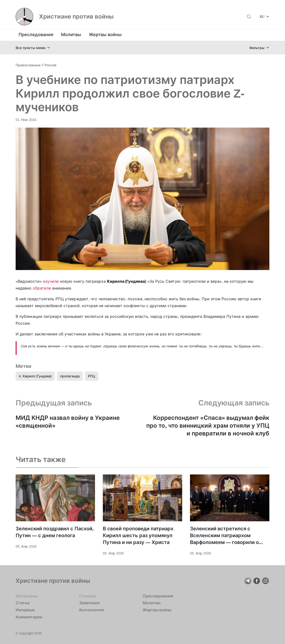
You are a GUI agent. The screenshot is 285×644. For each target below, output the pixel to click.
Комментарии (29, 617)
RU (262, 16)
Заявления (89, 603)
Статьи (23, 603)
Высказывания (92, 610)
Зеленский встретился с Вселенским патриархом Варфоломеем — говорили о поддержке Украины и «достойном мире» (224, 536)
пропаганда (70, 376)
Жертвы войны (105, 35)
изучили (51, 281)
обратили (42, 288)
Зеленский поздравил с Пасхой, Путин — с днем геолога (55, 532)
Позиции (88, 596)
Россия (50, 65)
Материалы (27, 596)
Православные (28, 65)
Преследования (36, 35)
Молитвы (71, 35)
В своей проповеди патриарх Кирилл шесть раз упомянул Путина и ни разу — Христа (138, 535)
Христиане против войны (76, 17)
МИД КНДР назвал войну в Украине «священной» (68, 422)
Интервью (25, 610)
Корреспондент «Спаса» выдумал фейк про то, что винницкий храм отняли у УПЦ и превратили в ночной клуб (208, 426)
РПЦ (92, 376)
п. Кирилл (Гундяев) (35, 376)
